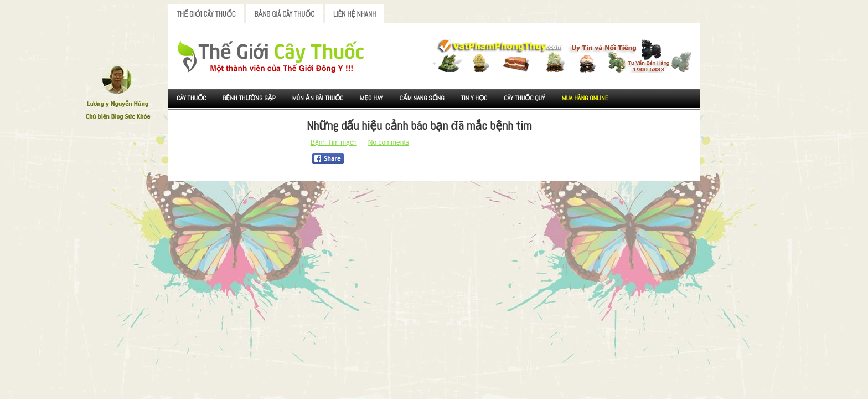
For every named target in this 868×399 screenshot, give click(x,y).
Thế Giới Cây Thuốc (206, 14)
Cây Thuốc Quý (524, 98)
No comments (389, 142)
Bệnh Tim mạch (334, 142)
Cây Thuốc (191, 98)
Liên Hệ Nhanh (355, 14)
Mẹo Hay (371, 98)
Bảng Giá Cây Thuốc (284, 14)
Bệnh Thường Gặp (249, 98)
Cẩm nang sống (422, 98)
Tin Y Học (474, 98)
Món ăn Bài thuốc (318, 98)
